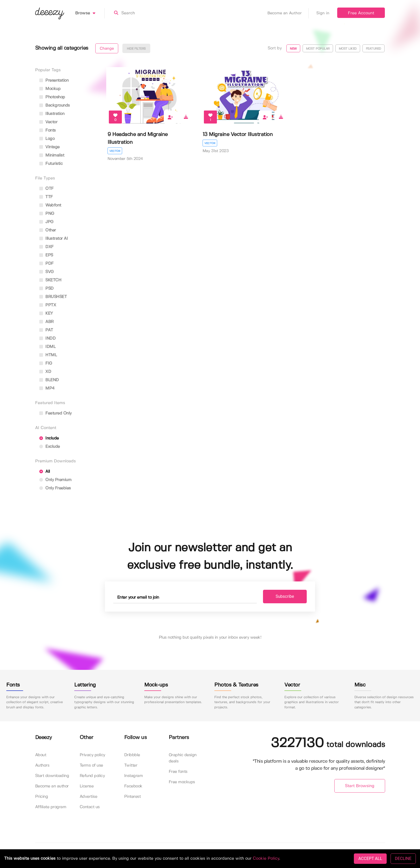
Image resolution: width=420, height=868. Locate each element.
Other (48, 230)
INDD (48, 338)
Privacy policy (92, 755)
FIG (46, 363)
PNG (47, 214)
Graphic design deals (183, 758)
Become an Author (288, 13)
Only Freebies (55, 488)
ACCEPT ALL (370, 859)
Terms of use (91, 765)
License (87, 786)
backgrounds (55, 105)
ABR (46, 322)
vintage (49, 147)
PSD (46, 289)
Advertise (89, 797)
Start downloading (52, 776)
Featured (374, 49)
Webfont (50, 205)
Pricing (42, 797)
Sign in (323, 13)
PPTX (48, 305)
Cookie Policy (266, 859)
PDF (46, 264)
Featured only (55, 413)
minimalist (52, 155)
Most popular (318, 49)
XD (45, 372)
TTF (46, 197)
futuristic (51, 164)
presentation (54, 80)
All (45, 472)
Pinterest (133, 797)
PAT (46, 330)
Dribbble (132, 755)
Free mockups (182, 782)
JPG (46, 222)
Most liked (348, 49)
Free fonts (178, 772)
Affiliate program (51, 807)
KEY (46, 313)
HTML (48, 355)
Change (107, 49)
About (41, 755)
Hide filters (136, 49)
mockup (50, 89)
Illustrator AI (54, 239)
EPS (46, 255)
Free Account (361, 13)
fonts (48, 130)
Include (49, 438)
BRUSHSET (53, 297)
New (293, 49)
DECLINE (403, 859)
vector (48, 122)
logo (47, 139)
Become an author (52, 786)
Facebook (133, 786)
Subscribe (285, 596)
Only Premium (55, 480)
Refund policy (92, 776)
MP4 (47, 388)
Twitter (131, 765)
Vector (115, 151)
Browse (90, 13)
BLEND (49, 380)
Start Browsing (360, 786)
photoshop (52, 97)
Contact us (90, 807)
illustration (52, 114)
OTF (46, 189)
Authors (42, 765)
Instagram (134, 776)
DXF (46, 247)
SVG (46, 272)
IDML (48, 347)
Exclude (50, 447)
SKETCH (50, 280)
